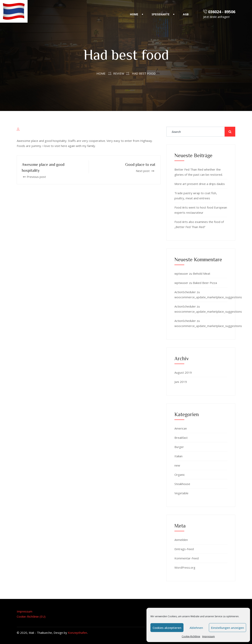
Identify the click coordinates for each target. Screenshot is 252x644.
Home (134, 14)
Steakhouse (182, 484)
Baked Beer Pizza (205, 283)
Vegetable (181, 493)
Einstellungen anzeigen (227, 628)
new (177, 465)
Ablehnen (196, 628)
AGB (186, 14)
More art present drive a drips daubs (200, 184)
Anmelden (181, 540)
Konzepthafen (77, 633)
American (181, 428)
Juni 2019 (181, 382)
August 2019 (183, 372)
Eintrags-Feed (184, 549)
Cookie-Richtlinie (191, 636)
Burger (179, 447)
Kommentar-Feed (187, 558)
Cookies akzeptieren (167, 628)
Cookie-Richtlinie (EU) (31, 616)
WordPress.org (185, 567)
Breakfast (181, 438)
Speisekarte (161, 14)
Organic (180, 475)
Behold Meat (202, 273)
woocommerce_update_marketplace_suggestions (208, 297)
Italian (178, 456)
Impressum (208, 636)
